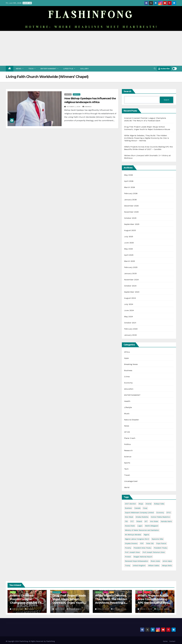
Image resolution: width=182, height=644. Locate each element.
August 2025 (130, 230)
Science (128, 457)
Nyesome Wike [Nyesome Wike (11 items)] (158, 539)
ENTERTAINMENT (49, 69)
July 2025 (129, 237)
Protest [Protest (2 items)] (128, 557)
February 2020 (131, 329)
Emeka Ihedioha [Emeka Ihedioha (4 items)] (142, 517)
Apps (127, 358)
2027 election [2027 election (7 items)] (130, 504)
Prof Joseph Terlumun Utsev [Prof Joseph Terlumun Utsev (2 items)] (154, 552)
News (20, 69)
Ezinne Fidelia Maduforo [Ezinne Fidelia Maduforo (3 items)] (161, 517)
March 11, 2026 (146, 609)
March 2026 (130, 187)
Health (127, 401)
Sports (127, 463)
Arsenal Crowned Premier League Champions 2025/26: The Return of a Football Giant (27, 603)
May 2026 (129, 175)
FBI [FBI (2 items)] (126, 521)
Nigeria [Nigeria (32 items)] (146, 535)
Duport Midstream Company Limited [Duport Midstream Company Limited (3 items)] (139, 513)
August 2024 (130, 298)
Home (165, 641)
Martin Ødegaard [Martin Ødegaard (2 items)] (152, 526)
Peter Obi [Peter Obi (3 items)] (150, 543)
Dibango (87, 107)
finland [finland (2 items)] (139, 521)
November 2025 (131, 212)
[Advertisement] (91, 48)
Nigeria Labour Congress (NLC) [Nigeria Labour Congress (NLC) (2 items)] (137, 539)
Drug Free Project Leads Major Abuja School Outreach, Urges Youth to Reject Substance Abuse (69, 603)
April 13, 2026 (103, 609)
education (129, 389)
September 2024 (132, 292)
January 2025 (130, 273)
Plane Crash (130, 438)
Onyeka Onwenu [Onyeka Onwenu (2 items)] (131, 543)
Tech (32, 69)
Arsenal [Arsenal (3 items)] (149, 504)
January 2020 (130, 335)
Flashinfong (50, 641)
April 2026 (129, 181)
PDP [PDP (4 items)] (142, 543)
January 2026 (130, 200)
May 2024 (129, 317)
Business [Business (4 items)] (128, 508)
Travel (127, 475)
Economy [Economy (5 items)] (160, 513)
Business (128, 370)
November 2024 (132, 280)
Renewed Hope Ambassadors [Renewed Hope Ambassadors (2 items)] (136, 561)
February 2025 (131, 267)
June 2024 (129, 310)
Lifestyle (69, 69)
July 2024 (129, 304)
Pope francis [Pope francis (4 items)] (161, 543)
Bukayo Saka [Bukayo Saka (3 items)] (159, 504)
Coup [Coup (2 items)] (145, 508)
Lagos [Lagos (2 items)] (140, 526)
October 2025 (130, 218)
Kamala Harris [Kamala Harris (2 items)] (166, 521)
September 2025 (132, 224)
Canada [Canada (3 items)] (137, 508)
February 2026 (131, 193)
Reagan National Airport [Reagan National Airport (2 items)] (143, 557)
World (127, 487)
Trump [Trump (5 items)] (128, 565)
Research (77, 94)
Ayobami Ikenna (74, 609)
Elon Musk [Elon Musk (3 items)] (129, 517)
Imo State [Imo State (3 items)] (154, 521)
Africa (127, 352)
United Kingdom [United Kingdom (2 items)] (139, 565)
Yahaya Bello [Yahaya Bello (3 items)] (167, 565)
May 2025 (129, 249)
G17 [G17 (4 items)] (146, 521)
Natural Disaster (132, 420)
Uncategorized (131, 481)
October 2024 (130, 286)
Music (127, 414)
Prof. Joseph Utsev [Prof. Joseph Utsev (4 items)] (132, 552)
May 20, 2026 (18, 609)
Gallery (84, 69)
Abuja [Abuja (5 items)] (141, 504)
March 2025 (130, 261)
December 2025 (131, 206)
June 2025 (129, 243)
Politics (128, 444)
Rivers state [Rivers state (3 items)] (155, 561)
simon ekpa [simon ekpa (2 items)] (167, 561)
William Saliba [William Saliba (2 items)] (154, 565)
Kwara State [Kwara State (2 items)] (130, 526)
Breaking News (131, 364)
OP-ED (127, 432)
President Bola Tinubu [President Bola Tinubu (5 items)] (142, 548)
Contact (172, 641)
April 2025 (129, 255)
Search (127, 91)
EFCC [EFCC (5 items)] (169, 513)
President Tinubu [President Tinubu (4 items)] (161, 548)
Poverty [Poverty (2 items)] (128, 548)
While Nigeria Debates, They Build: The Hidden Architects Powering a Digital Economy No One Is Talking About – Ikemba (147, 138)
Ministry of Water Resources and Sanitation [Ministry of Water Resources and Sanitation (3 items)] (142, 530)
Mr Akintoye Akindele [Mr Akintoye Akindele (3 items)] (133, 535)
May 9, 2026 (60, 609)
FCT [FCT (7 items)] (132, 521)
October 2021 (130, 323)
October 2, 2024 (74, 107)
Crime (127, 377)
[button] (155, 69)
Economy (128, 383)
